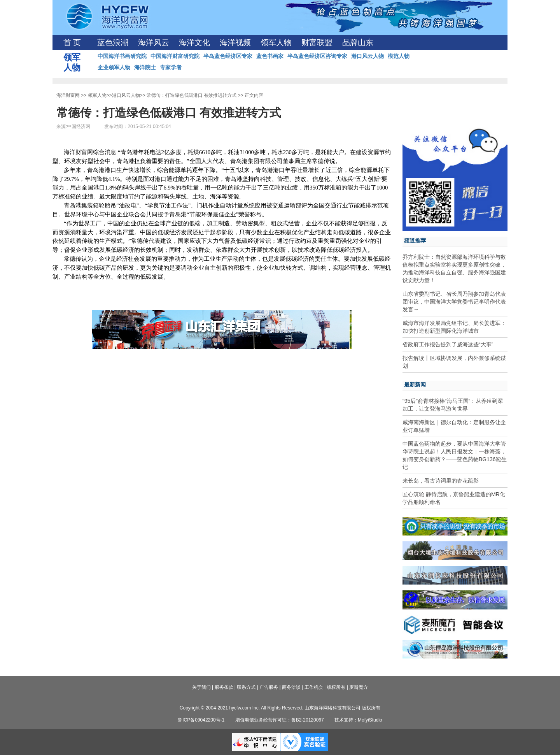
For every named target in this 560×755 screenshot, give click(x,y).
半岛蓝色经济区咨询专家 (317, 56)
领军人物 (276, 42)
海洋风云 (154, 42)
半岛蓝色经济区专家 (228, 56)
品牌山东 (358, 42)
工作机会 (314, 687)
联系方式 (246, 687)
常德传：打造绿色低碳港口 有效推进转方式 (192, 95)
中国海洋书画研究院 (122, 56)
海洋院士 (145, 67)
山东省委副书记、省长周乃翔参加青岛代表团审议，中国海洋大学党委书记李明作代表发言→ (454, 302)
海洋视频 (235, 42)
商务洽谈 (291, 687)
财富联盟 (317, 42)
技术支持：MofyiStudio (358, 720)
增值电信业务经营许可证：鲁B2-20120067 (280, 720)
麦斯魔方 (359, 687)
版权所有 (336, 687)
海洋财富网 (68, 95)
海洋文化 (194, 42)
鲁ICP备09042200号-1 (201, 720)
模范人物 (399, 56)
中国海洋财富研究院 (175, 56)
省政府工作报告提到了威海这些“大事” (448, 344)
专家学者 (171, 67)
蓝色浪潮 (113, 42)
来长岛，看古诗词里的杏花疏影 (441, 481)
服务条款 (224, 687)
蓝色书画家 (270, 56)
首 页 (72, 42)
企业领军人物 (114, 67)
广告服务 (269, 687)
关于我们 (201, 687)
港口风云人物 (367, 56)
